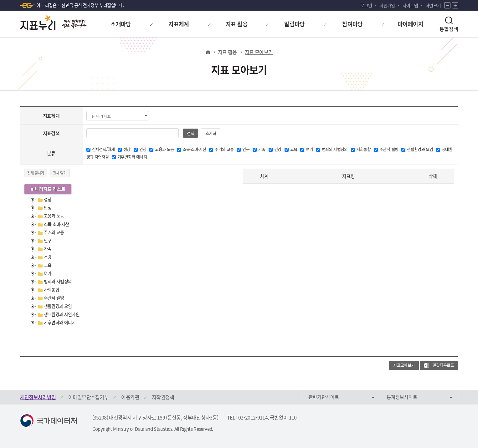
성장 (48, 199)
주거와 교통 (54, 232)
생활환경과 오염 (58, 306)
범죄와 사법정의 (58, 281)
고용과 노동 (54, 216)
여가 (48, 273)
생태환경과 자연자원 (62, 314)
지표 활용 (227, 52)
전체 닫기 (60, 173)
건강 (48, 257)
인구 (48, 240)
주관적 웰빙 (54, 298)
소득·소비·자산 (57, 224)
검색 (190, 133)
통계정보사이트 (402, 397)
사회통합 (51, 289)
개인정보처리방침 (38, 397)
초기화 (211, 133)
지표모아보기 (404, 365)
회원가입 (387, 5)
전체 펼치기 (36, 173)
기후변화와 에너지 (60, 322)
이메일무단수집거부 (88, 397)
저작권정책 (163, 397)
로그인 (366, 5)
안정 (48, 207)
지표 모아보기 (259, 52)
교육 (48, 265)
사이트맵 (410, 5)
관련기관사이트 (324, 397)
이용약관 (130, 397)
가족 (48, 248)
